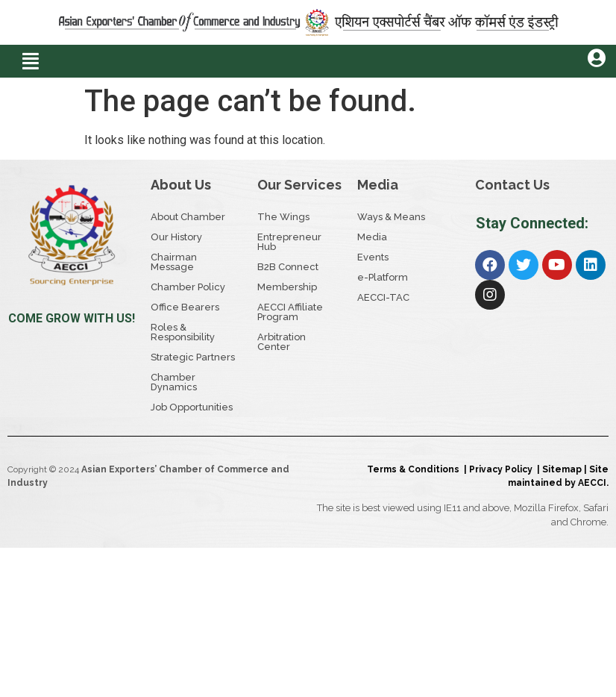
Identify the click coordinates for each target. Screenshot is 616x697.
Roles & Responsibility (183, 332)
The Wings (283, 217)
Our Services (299, 185)
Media (378, 185)
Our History (176, 237)
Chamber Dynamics (174, 382)
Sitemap (562, 469)
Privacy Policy (503, 469)
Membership (287, 287)
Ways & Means (391, 217)
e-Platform (383, 277)
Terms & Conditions (415, 469)
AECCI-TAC (383, 297)
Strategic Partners (193, 357)
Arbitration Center (282, 342)
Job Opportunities (192, 407)
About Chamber (188, 217)
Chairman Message (174, 262)
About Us (181, 185)
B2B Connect (288, 267)
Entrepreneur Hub (289, 242)
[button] (31, 61)
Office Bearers (185, 307)
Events (373, 257)
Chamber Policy (188, 287)
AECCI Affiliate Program (290, 312)
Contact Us (512, 185)
